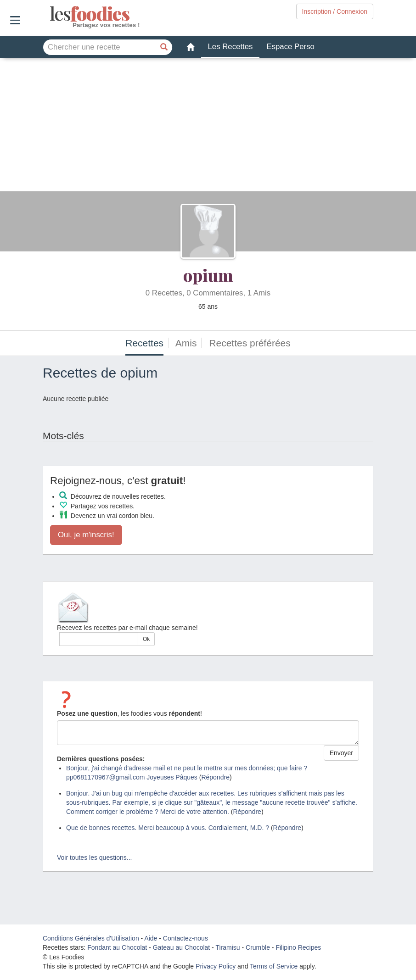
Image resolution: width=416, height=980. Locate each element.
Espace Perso (290, 47)
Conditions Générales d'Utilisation (91, 938)
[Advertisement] (208, 127)
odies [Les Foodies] (51, 14)
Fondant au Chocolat (117, 947)
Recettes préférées (250, 343)
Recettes (144, 343)
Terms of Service (274, 966)
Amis (186, 343)
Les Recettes (230, 47)
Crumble (258, 947)
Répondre (215, 777)
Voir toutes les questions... (94, 857)
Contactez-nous (186, 938)
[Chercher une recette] (164, 47)
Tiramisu (228, 947)
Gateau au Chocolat (182, 947)
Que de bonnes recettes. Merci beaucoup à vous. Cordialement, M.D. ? (168, 828)
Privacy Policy (216, 966)
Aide (151, 938)
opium (208, 275)
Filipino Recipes (298, 947)
